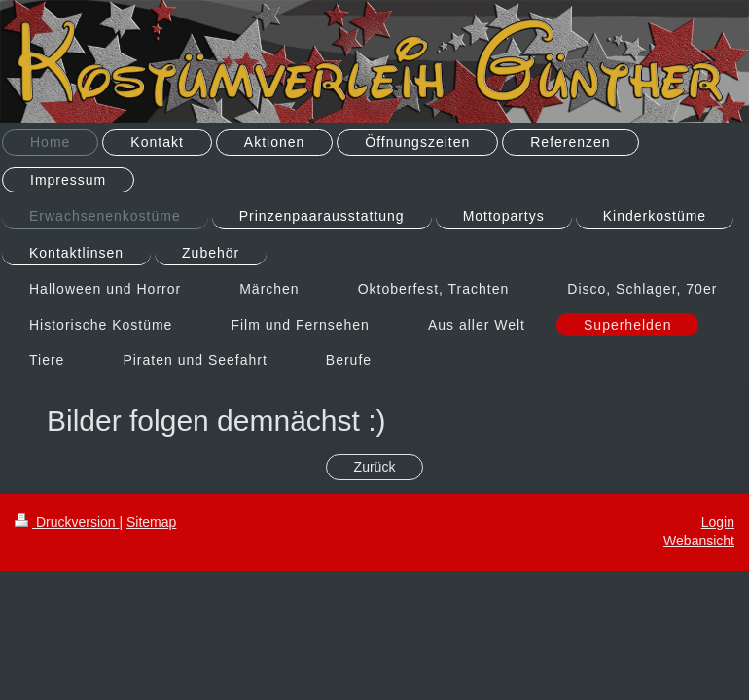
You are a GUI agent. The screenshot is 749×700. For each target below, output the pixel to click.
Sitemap (151, 522)
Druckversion (67, 522)
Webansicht (699, 541)
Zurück (375, 467)
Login (718, 522)
